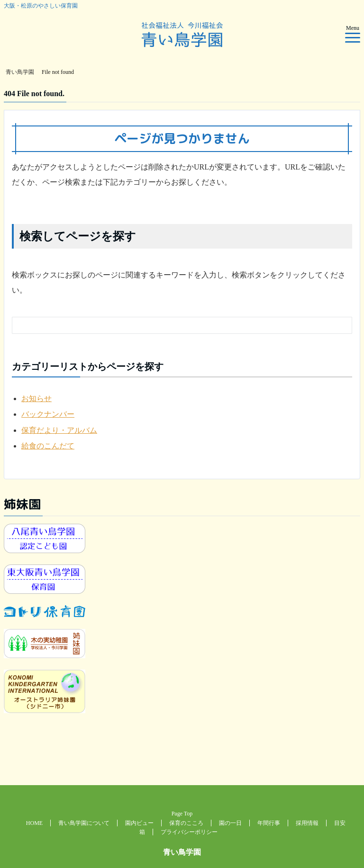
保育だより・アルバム (59, 430)
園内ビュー (139, 823)
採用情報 (307, 823)
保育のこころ (186, 823)
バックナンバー (48, 414)
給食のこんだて (48, 446)
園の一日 (230, 823)
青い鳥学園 (182, 852)
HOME (34, 823)
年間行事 (269, 823)
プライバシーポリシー (189, 832)
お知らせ (36, 398)
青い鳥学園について (84, 823)
